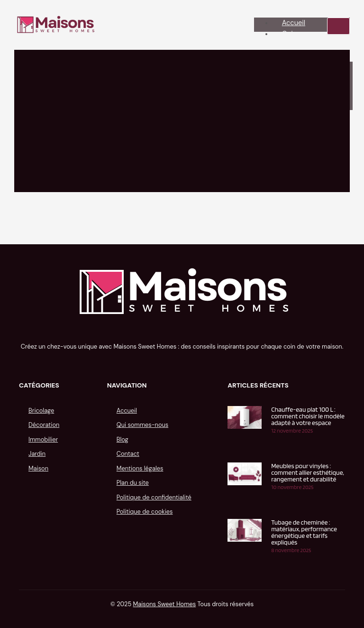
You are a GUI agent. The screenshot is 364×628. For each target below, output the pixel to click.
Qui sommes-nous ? (299, 39)
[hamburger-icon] (338, 26)
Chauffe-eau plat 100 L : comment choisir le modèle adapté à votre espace (308, 416)
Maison (38, 468)
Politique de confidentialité (154, 497)
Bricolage (41, 411)
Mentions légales (140, 468)
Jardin (37, 454)
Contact (128, 454)
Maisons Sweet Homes (165, 604)
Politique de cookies (145, 512)
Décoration (44, 425)
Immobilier (43, 439)
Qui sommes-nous (142, 425)
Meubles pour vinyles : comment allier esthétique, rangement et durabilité (308, 472)
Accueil (294, 23)
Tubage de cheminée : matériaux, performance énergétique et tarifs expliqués (304, 532)
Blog (123, 439)
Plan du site (133, 483)
